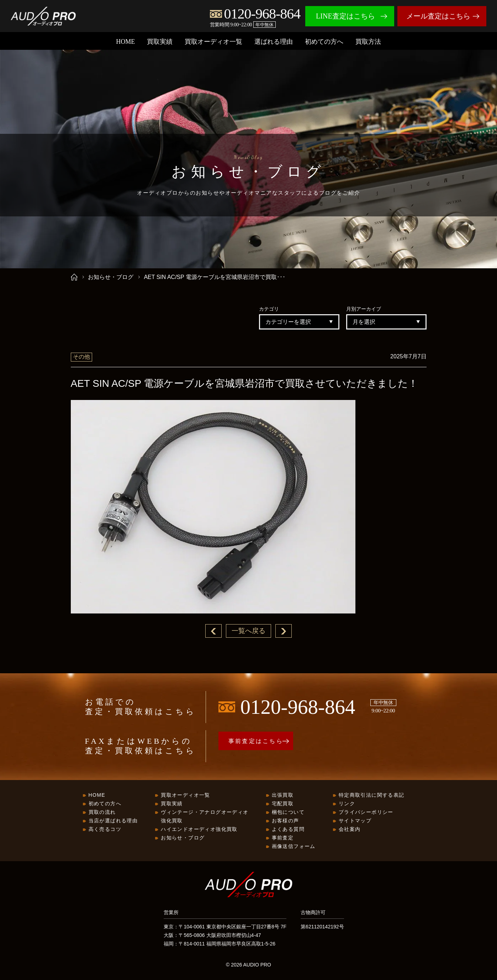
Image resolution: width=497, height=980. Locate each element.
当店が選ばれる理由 (113, 821)
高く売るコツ (105, 829)
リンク (347, 804)
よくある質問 (288, 829)
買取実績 (160, 42)
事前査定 (283, 838)
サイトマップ (355, 821)
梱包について (288, 812)
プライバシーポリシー (366, 812)
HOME (125, 42)
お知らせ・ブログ (111, 277)
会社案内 (350, 829)
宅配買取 (283, 804)
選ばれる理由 (274, 42)
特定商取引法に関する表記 (372, 795)
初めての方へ (324, 42)
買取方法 (368, 42)
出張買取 (283, 795)
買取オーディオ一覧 (213, 42)
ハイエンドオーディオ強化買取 (199, 829)
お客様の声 (285, 821)
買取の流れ (102, 812)
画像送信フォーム (294, 847)
